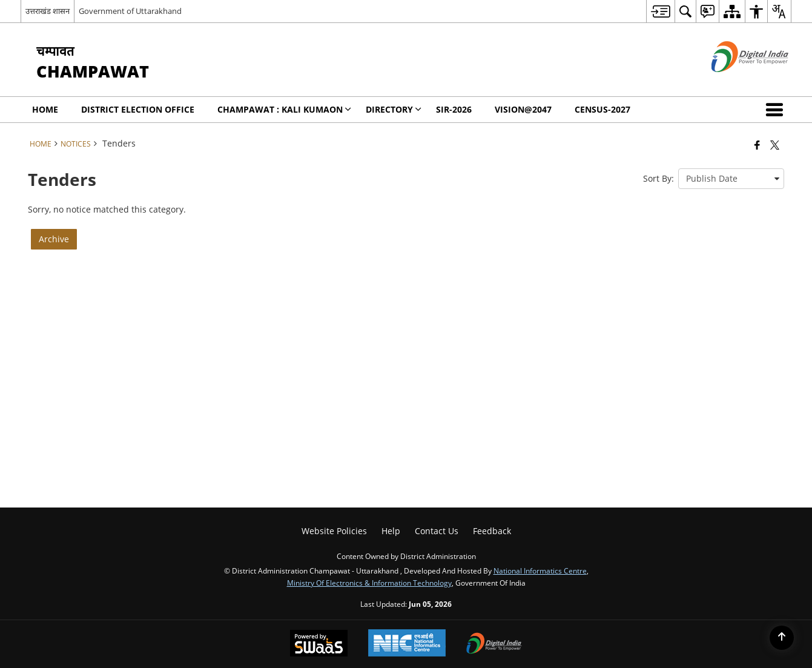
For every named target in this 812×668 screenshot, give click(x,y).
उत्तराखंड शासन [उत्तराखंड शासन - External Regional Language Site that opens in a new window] (48, 11)
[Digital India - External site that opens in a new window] (735, 82)
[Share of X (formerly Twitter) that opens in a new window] (775, 145)
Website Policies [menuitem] (334, 531)
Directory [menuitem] (394, 109)
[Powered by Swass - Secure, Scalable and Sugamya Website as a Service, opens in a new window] (319, 644)
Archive (54, 239)
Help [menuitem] (391, 531)
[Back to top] (782, 638)
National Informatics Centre (540, 570)
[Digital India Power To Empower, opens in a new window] (494, 644)
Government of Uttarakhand (130, 11)
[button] (777, 110)
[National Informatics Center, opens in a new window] (407, 644)
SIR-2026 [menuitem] (454, 109)
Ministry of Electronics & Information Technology (369, 583)
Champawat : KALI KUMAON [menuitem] (284, 109)
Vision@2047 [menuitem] (523, 109)
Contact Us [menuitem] (437, 531)
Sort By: (659, 178)
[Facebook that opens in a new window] (757, 145)
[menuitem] (660, 11)
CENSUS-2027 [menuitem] (602, 109)
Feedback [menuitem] (492, 531)
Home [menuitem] (45, 109)
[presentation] (731, 179)
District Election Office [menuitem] (138, 109)
